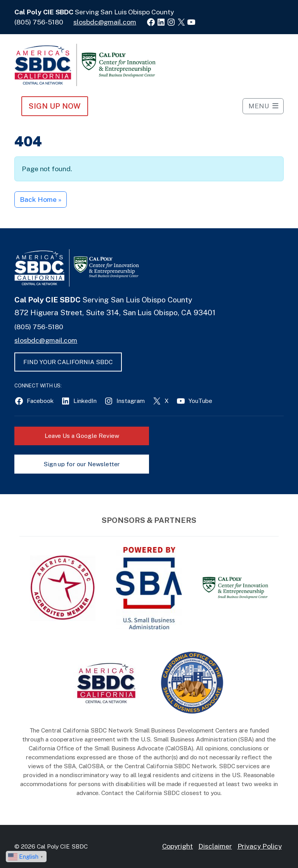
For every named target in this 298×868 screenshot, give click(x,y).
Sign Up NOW (55, 106)
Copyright (178, 846)
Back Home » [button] (40, 199)
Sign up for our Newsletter (82, 464)
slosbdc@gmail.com (105, 22)
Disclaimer (215, 846)
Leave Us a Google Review (82, 436)
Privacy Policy (260, 846)
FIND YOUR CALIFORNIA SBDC (68, 362)
